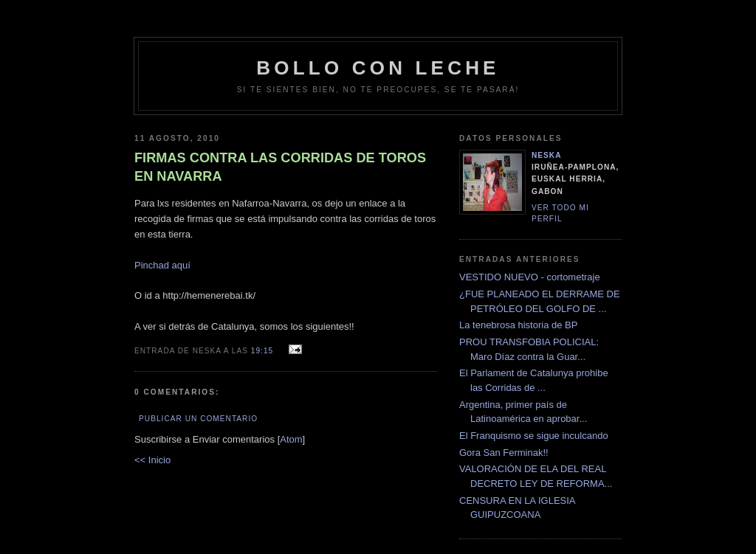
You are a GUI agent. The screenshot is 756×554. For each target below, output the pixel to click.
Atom (291, 439)
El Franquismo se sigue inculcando (534, 436)
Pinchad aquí (162, 265)
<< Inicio (152, 460)
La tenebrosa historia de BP (518, 325)
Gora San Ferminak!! (504, 453)
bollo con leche (378, 68)
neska (547, 155)
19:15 (264, 351)
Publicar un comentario (198, 419)
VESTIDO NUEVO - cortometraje (530, 277)
